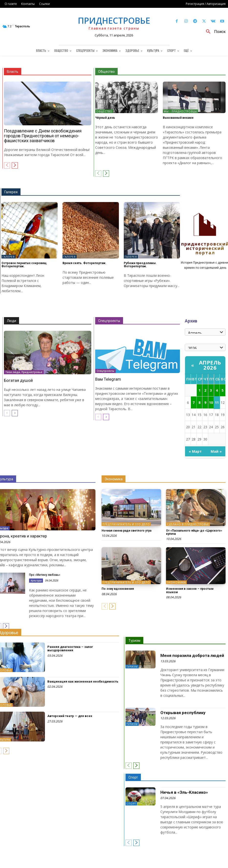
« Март (195, 451)
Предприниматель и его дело (126, 524)
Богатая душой (18, 380)
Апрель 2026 (210, 365)
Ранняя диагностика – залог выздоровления (70, 648)
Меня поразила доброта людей (192, 655)
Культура (36, 580)
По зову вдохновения (118, 589)
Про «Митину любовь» (45, 575)
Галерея (11, 192)
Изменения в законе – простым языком (190, 590)
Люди (11, 321)
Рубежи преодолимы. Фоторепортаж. (140, 265)
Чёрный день (105, 118)
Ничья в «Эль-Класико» (184, 792)
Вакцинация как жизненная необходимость (83, 681)
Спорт (133, 777)
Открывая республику (183, 713)
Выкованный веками (178, 118)
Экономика (114, 479)
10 (211, 402)
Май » (216, 451)
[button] (214, 32)
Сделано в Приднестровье (188, 524)
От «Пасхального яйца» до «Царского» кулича (194, 532)
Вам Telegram (108, 379)
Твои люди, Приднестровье (24, 372)
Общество (106, 72)
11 (217, 402)
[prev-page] (7, 165)
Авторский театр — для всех (70, 716)
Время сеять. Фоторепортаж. (84, 263)
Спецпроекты (109, 321)
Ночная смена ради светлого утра (126, 531)
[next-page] (15, 165)
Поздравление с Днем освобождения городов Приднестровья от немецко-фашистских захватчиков (43, 136)
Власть (13, 72)
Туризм (134, 641)
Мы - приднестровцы (180, 111)
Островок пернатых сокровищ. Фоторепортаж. (24, 265)
